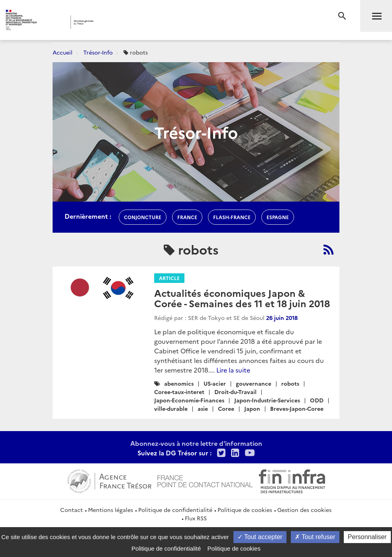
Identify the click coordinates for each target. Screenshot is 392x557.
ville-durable (171, 408)
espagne (278, 217)
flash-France (232, 217)
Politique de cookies (245, 510)
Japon (252, 408)
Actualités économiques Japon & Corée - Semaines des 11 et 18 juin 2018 (242, 298)
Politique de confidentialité (175, 510)
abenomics (179, 383)
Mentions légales (111, 510)
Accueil (63, 52)
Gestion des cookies (304, 510)
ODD (317, 400)
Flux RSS (196, 518)
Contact (72, 510)
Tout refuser (315, 537)
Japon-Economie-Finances (189, 400)
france (187, 217)
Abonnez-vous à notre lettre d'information (196, 443)
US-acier (215, 383)
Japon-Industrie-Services (267, 400)
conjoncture (143, 217)
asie (203, 408)
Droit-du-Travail (235, 392)
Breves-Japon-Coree (297, 408)
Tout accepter (260, 537)
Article (169, 278)
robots (290, 383)
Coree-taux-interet (179, 392)
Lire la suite (233, 370)
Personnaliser (367, 537)
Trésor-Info (98, 52)
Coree (226, 408)
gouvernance (254, 383)
